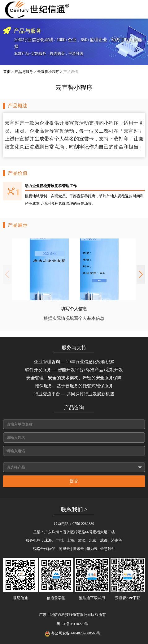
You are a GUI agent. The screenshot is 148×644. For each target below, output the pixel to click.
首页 (7, 72)
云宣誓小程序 (48, 72)
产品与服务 (24, 72)
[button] (141, 274)
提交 (74, 481)
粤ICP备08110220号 (72, 624)
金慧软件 (108, 549)
